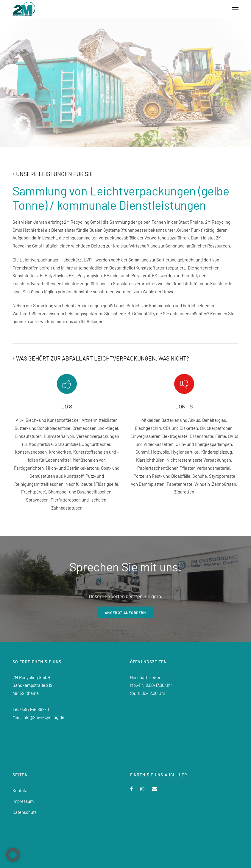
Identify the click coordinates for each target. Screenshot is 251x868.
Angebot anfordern (125, 612)
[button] (13, 855)
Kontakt (20, 790)
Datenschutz (25, 812)
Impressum (23, 801)
